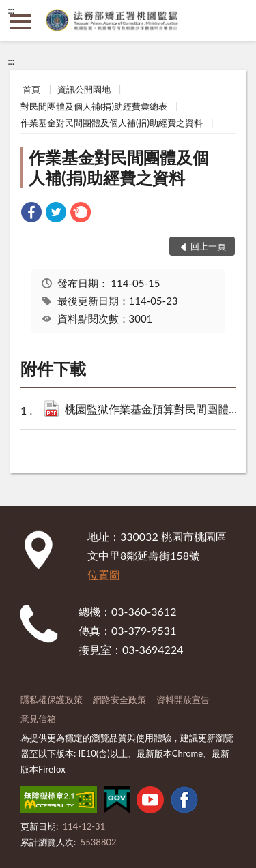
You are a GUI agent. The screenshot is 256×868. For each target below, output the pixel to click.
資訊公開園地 (84, 89)
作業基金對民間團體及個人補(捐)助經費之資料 (112, 123)
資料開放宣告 (183, 700)
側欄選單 (20, 22)
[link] (31, 214)
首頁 (31, 89)
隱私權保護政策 (52, 700)
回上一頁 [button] (208, 246)
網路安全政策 (119, 700)
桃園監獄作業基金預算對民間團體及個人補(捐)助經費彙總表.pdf (156, 410)
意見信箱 (38, 719)
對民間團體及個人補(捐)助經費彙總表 (94, 106)
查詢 (236, 20)
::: (11, 10)
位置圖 (104, 574)
